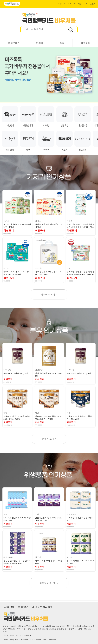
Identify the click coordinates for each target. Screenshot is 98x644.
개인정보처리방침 (42, 607)
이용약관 (23, 607)
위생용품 (85, 43)
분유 (62, 43)
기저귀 (40, 43)
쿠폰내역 (72, 4)
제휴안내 (9, 607)
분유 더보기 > (49, 439)
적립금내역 (83, 4)
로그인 (93, 4)
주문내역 (62, 4)
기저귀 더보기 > (49, 294)
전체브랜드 (14, 43)
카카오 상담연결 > (23, 635)
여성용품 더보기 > (49, 583)
